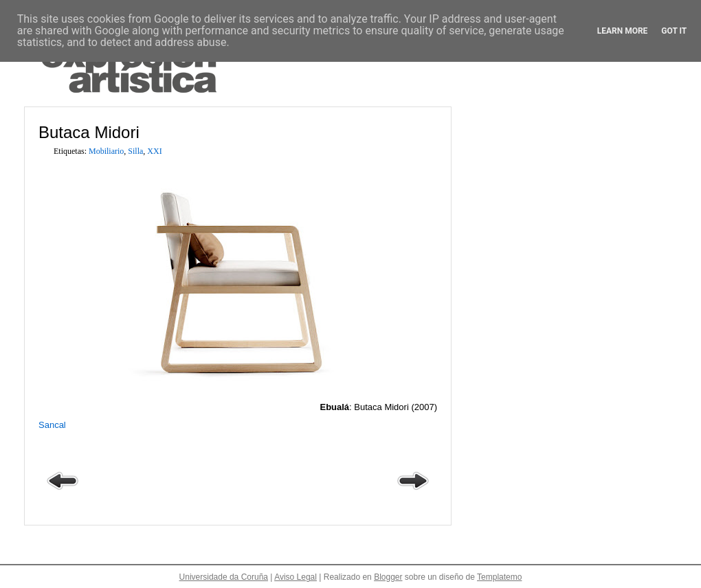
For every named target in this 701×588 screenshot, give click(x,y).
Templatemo (499, 577)
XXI (154, 151)
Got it (674, 31)
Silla (135, 151)
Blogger (388, 577)
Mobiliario (106, 151)
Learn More (623, 31)
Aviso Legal (296, 577)
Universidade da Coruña (224, 577)
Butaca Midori (89, 132)
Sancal (52, 425)
